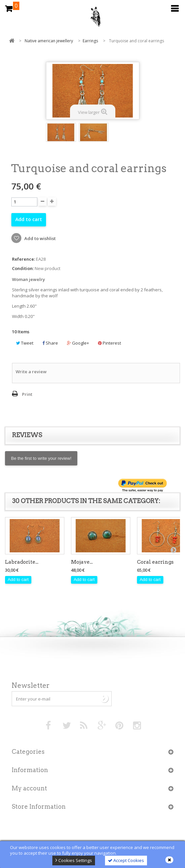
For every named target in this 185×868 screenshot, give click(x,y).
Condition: (23, 269)
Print (27, 394)
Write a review (31, 372)
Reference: (23, 259)
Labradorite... (22, 562)
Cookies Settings (74, 860)
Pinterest (109, 343)
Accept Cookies (126, 860)
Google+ (78, 343)
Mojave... (82, 562)
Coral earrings (155, 562)
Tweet (25, 343)
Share (50, 343)
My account (29, 788)
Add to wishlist (39, 238)
